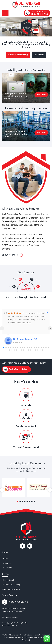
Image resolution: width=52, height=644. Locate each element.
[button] (18, 501)
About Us (6, 563)
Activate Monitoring (18, 55)
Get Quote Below (15, 369)
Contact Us (7, 568)
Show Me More (12, 255)
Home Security (9, 580)
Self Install (39, 55)
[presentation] (2, 490)
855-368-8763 (40, 14)
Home (5, 559)
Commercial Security (11, 585)
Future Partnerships (11, 589)
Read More (41, 95)
